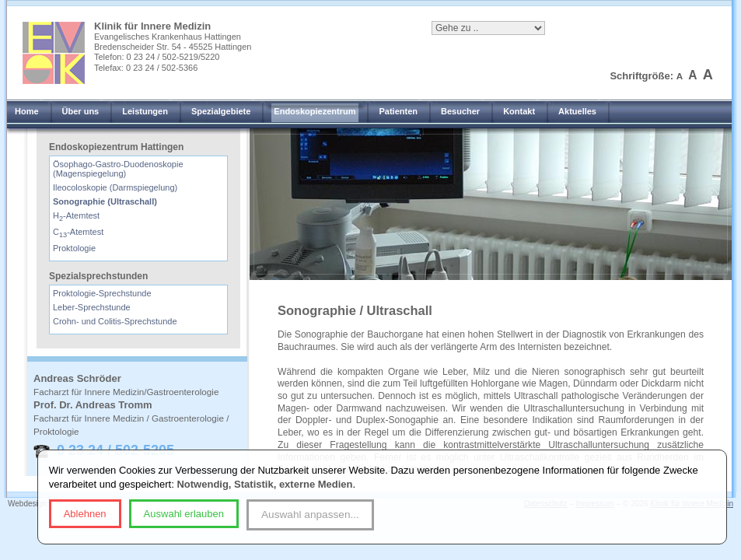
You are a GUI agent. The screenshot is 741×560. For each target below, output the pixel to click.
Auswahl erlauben (184, 514)
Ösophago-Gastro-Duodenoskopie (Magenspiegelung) (118, 169)
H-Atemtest (76, 215)
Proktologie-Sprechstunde (102, 293)
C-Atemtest (78, 232)
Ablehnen (85, 514)
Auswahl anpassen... (310, 514)
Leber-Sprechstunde (92, 307)
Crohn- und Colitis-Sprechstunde (115, 321)
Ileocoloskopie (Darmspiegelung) (115, 187)
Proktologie (74, 248)
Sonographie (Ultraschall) (105, 201)
